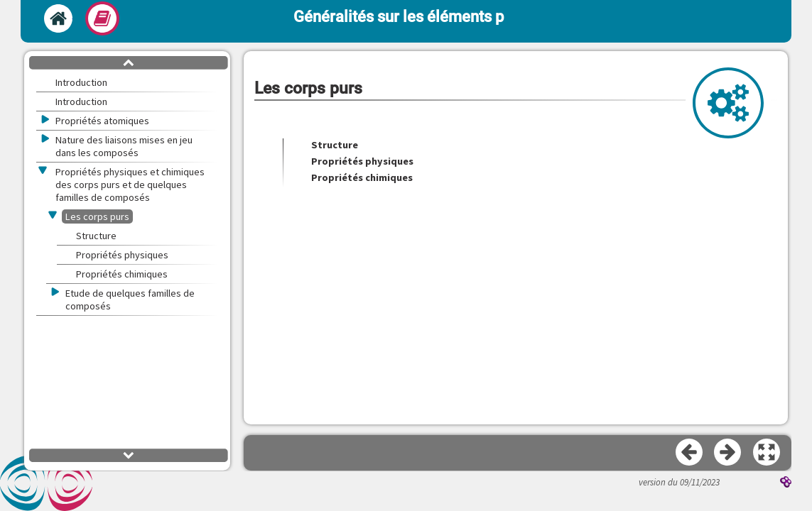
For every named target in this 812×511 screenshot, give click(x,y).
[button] (767, 453)
